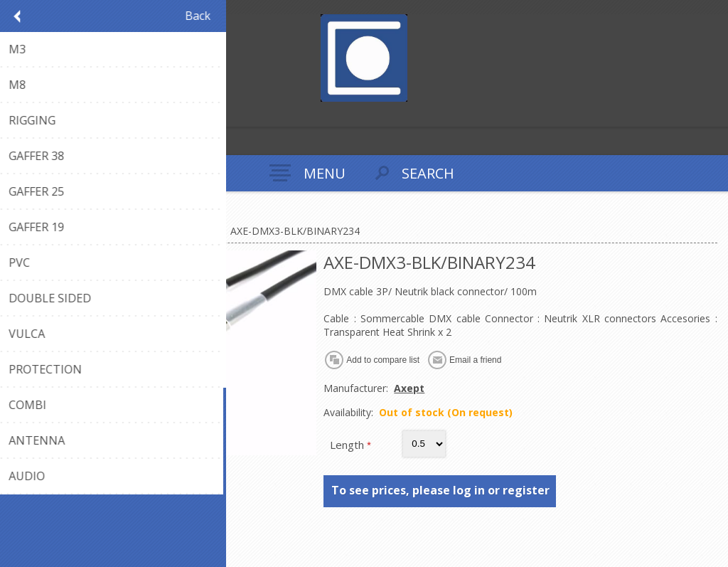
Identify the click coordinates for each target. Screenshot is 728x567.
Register (14, 114)
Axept (409, 388)
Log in (42, 114)
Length (348, 445)
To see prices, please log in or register (440, 490)
